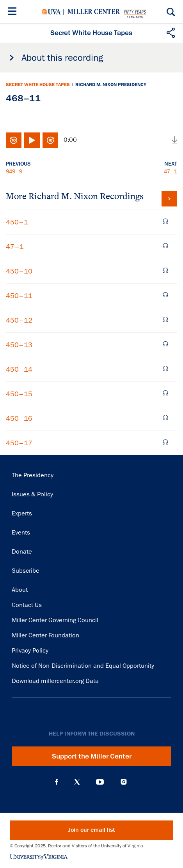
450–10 (19, 271)
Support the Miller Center (92, 756)
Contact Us (27, 605)
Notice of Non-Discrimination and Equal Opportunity (83, 666)
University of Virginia (51, 12)
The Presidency (33, 475)
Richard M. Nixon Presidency (111, 85)
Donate (22, 552)
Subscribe (26, 571)
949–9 (14, 171)
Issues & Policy (32, 494)
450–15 (19, 394)
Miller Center (94, 12)
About (20, 590)
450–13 (19, 345)
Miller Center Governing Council (55, 620)
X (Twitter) (77, 782)
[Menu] (14, 12)
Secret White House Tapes (38, 85)
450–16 (19, 418)
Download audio (174, 140)
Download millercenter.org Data (55, 681)
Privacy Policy (30, 651)
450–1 (17, 222)
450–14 (19, 369)
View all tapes (169, 199)
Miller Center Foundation (45, 635)
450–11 (19, 296)
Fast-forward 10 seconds (50, 140)
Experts (22, 513)
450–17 (19, 443)
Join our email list (91, 830)
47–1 (171, 171)
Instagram (124, 782)
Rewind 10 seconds (14, 140)
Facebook (57, 782)
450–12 (19, 320)
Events (21, 533)
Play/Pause (32, 140)
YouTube (100, 782)
